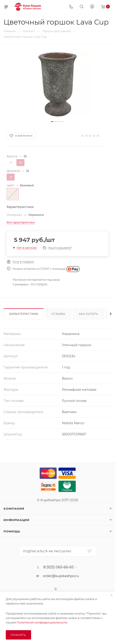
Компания (14, 509)
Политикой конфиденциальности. (42, 622)
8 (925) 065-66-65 (58, 567)
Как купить (89, 314)
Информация (17, 520)
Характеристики (24, 314)
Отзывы (58, 314)
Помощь (12, 531)
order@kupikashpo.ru (61, 576)
